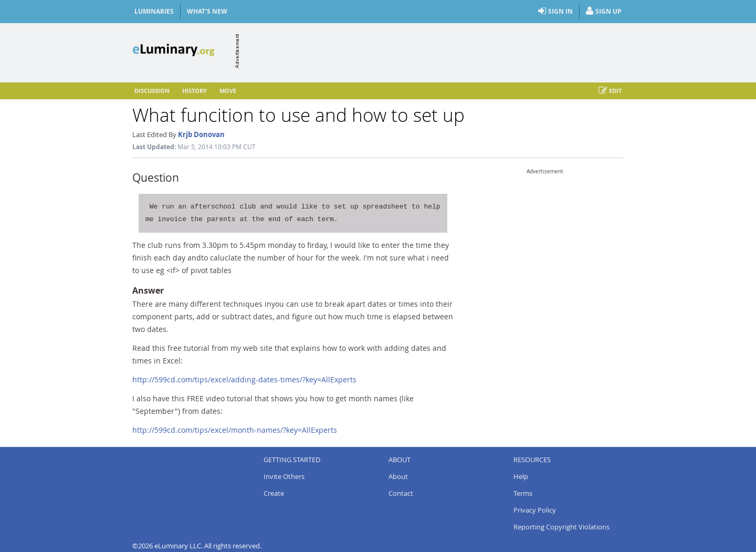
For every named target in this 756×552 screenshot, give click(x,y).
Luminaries (154, 11)
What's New (207, 11)
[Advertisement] (433, 51)
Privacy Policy (535, 510)
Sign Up (604, 12)
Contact (401, 493)
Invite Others (284, 476)
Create (274, 493)
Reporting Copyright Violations (561, 527)
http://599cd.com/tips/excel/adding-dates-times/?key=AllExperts (244, 379)
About (398, 476)
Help (521, 476)
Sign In (555, 12)
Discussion (152, 91)
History (195, 91)
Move (228, 91)
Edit (610, 91)
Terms (523, 493)
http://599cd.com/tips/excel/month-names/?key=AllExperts (235, 430)
